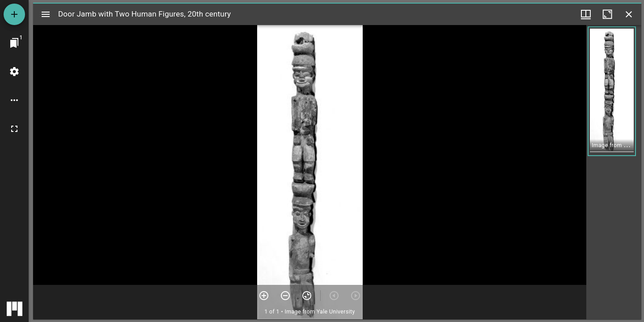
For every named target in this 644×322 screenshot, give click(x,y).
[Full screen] (14, 129)
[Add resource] (14, 14)
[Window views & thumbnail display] (586, 14)
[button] (612, 91)
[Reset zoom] (307, 296)
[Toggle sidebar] (46, 14)
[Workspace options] (14, 100)
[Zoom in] (264, 296)
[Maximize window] (607, 14)
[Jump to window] (14, 43)
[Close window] (629, 14)
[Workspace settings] (14, 72)
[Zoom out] (285, 296)
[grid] (614, 172)
